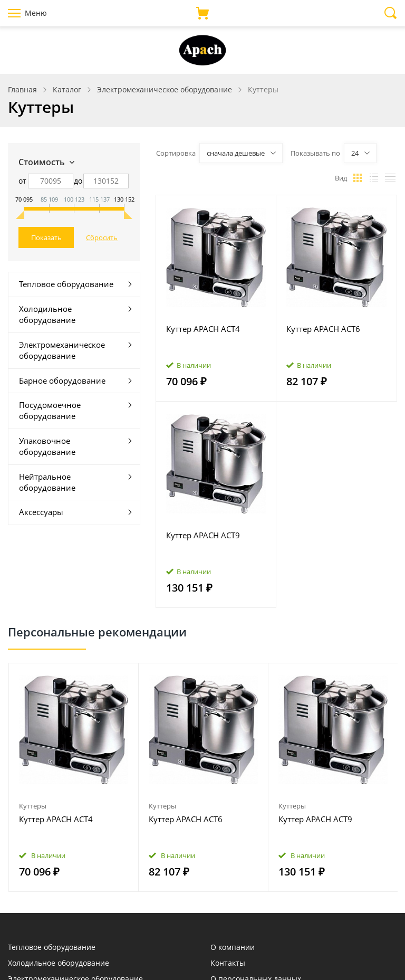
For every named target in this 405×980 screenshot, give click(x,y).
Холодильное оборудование (47, 314)
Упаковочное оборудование (47, 446)
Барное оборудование (62, 380)
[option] (74, 778)
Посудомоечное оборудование (50, 410)
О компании (233, 947)
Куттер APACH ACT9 (203, 535)
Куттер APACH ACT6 (323, 329)
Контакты (228, 963)
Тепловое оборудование (66, 284)
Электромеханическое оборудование (62, 350)
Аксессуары (41, 512)
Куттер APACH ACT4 (203, 329)
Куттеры (33, 806)
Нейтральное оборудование (47, 482)
